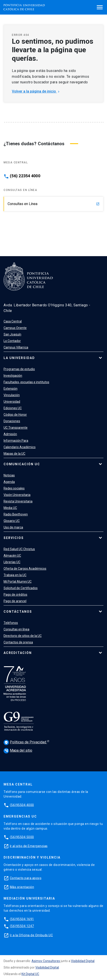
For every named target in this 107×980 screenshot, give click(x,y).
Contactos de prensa (18, 642)
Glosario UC (12, 521)
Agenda (9, 482)
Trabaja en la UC (15, 575)
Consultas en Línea (54, 204)
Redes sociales (14, 488)
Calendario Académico (20, 447)
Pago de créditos (15, 595)
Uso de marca (13, 527)
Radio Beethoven (16, 514)
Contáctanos (18, 612)
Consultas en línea (16, 629)
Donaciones (12, 421)
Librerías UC (12, 562)
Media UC (10, 508)
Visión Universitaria (17, 495)
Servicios (14, 538)
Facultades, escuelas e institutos (26, 382)
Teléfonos (11, 623)
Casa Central (13, 321)
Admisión (10, 434)
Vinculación (12, 395)
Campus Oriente (15, 328)
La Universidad (19, 358)
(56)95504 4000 (22, 805)
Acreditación (18, 653)
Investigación (13, 376)
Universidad (12, 402)
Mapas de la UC (14, 454)
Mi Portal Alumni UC (18, 582)
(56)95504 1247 (22, 926)
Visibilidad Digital (83, 961)
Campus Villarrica (16, 347)
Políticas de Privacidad (25, 742)
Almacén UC (12, 556)
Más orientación (22, 887)
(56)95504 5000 (22, 837)
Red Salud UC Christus (19, 549)
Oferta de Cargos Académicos (25, 569)
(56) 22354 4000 (25, 176)
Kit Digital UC (30, 974)
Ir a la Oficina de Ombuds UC (31, 935)
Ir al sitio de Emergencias (29, 846)
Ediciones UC (13, 408)
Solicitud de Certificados (21, 588)
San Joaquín (12, 334)
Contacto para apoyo (26, 878)
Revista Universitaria (18, 501)
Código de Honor (15, 415)
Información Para (16, 441)
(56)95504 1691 (22, 919)
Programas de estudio (19, 369)
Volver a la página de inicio (36, 91)
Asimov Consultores (46, 961)
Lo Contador (12, 341)
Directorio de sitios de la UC (23, 636)
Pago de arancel (15, 601)
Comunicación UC (22, 464)
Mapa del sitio (18, 750)
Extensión (11, 389)
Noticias (9, 475)
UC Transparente (16, 428)
